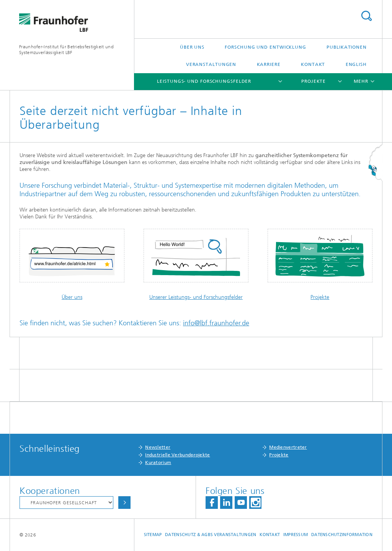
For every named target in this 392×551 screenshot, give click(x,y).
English (356, 64)
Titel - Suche (366, 16)
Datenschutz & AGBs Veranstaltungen (211, 535)
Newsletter (158, 447)
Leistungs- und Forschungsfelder (204, 81)
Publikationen (347, 47)
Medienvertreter (288, 447)
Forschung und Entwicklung (265, 47)
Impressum (296, 535)
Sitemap (153, 535)
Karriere (269, 64)
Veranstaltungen (211, 64)
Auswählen (124, 503)
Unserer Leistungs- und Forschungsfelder (196, 297)
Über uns (192, 47)
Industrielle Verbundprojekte (177, 455)
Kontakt (313, 64)
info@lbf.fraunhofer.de (216, 323)
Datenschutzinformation (342, 535)
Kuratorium (158, 462)
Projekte (314, 81)
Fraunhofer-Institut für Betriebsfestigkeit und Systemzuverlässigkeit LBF (66, 50)
